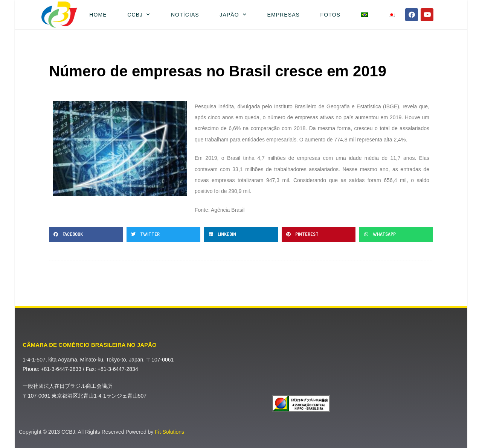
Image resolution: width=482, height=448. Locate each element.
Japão (233, 15)
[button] (86, 234)
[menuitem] (364, 15)
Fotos (330, 15)
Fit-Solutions (169, 432)
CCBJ (139, 15)
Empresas (283, 15)
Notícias (185, 15)
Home (98, 15)
